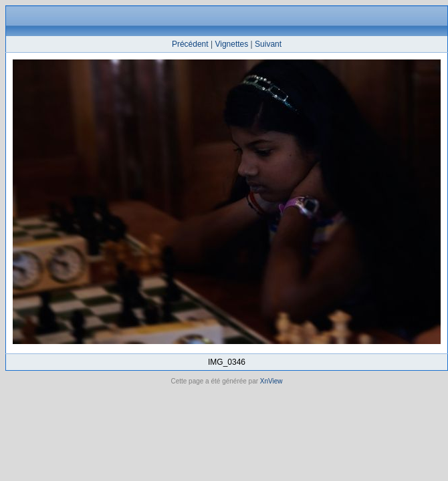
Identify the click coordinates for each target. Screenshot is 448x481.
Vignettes (231, 44)
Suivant (268, 44)
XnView (271, 381)
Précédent (190, 44)
